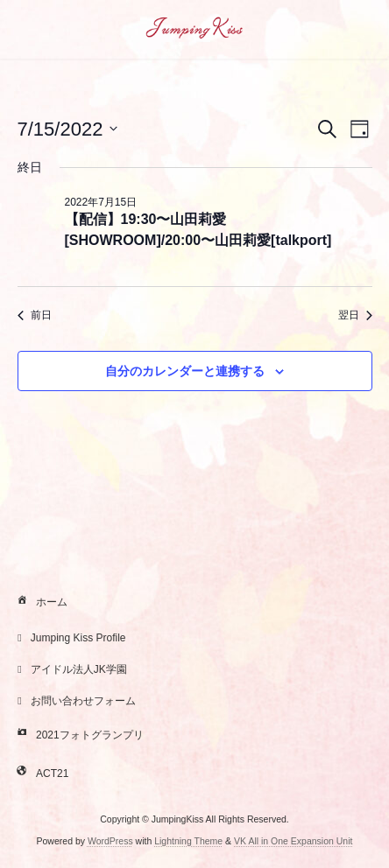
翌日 (355, 315)
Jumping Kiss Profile (70, 638)
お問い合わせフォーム (74, 701)
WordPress (110, 841)
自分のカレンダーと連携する (185, 371)
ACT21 (41, 774)
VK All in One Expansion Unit (293, 841)
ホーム (40, 603)
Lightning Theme (188, 841)
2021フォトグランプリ (78, 736)
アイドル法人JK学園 (70, 669)
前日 (35, 315)
